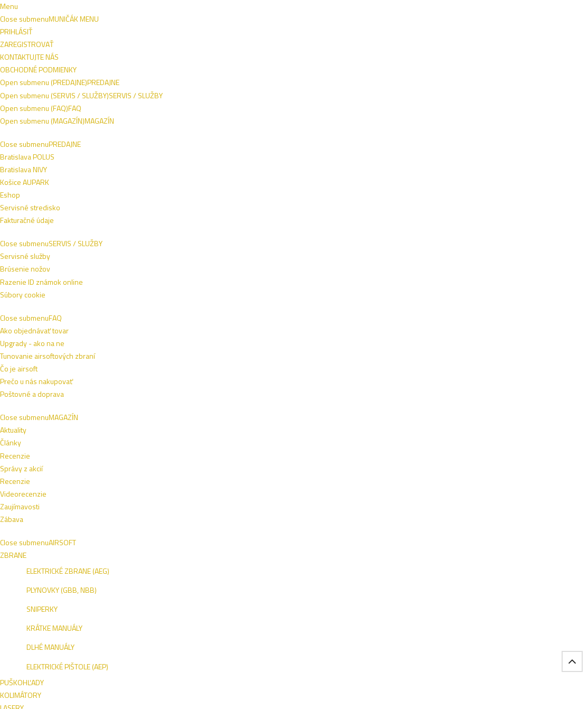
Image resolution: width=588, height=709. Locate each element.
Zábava (365, 543)
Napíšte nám (65, 9)
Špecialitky (110, 145)
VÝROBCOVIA (134, 120)
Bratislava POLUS (73, 505)
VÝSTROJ (281, 91)
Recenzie (368, 505)
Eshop (56, 531)
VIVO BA (489, 506)
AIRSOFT (69, 91)
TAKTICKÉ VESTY (339, 91)
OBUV (109, 91)
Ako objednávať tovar (285, 505)
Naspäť (198, 186)
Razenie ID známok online (190, 505)
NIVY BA (520, 506)
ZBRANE (202, 91)
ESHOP (459, 506)
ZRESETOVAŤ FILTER (102, 305)
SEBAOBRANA (457, 91)
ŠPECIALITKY (75, 120)
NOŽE (241, 91)
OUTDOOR (400, 91)
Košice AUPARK (71, 518)
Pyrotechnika (172, 145)
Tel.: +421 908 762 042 (493, 629)
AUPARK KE (466, 521)
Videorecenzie (377, 518)
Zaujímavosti (373, 531)
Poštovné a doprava (283, 518)
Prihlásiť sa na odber (499, 428)
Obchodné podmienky (129, 9)
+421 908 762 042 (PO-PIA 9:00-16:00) (297, 9)
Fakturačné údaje (73, 543)
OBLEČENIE (153, 91)
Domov (60, 145)
